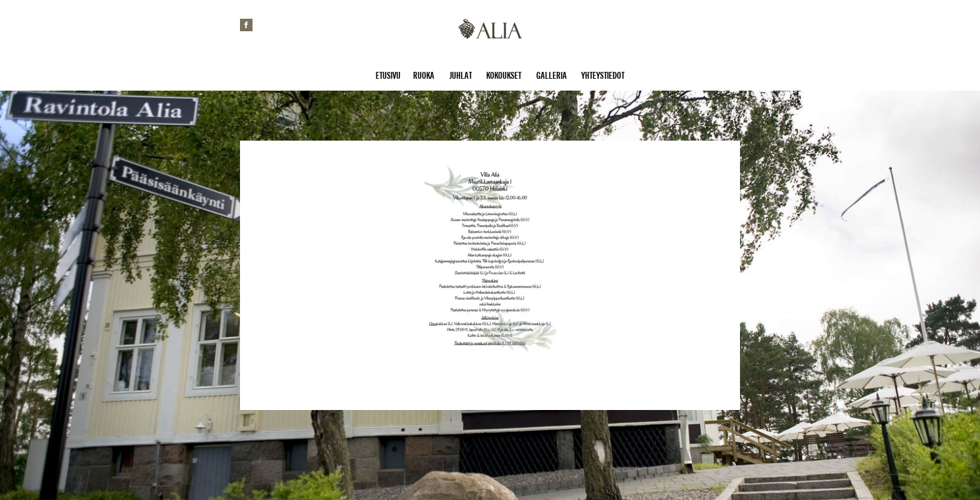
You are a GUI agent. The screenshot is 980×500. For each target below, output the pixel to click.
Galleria (552, 75)
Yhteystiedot (603, 75)
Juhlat (461, 75)
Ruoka (424, 75)
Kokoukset (504, 75)
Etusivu (388, 75)
